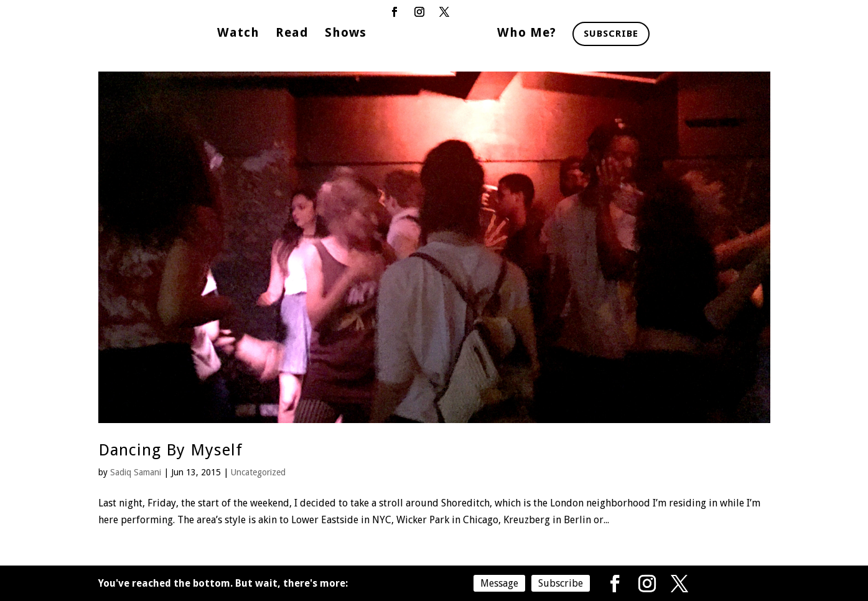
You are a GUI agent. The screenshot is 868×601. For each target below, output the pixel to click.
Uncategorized (258, 472)
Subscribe (611, 34)
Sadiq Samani (136, 472)
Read (292, 34)
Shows (346, 34)
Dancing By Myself (170, 450)
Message (499, 583)
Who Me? (527, 34)
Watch (238, 34)
